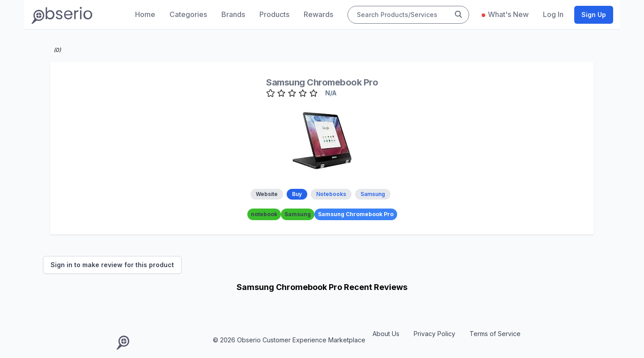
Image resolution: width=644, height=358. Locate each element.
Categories (188, 14)
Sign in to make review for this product (112, 265)
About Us (386, 334)
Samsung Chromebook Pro (322, 82)
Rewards (318, 14)
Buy (297, 194)
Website (267, 194)
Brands (233, 14)
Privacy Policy (434, 334)
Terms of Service (495, 334)
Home (145, 14)
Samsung (373, 194)
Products (274, 14)
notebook (264, 214)
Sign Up (594, 15)
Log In (553, 14)
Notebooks (331, 194)
